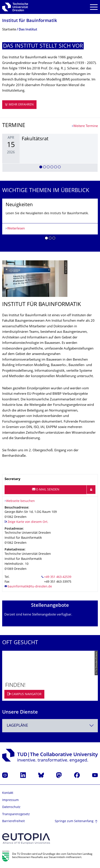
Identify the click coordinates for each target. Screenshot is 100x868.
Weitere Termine (86, 126)
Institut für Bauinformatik (30, 21)
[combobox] (50, 726)
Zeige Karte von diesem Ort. (28, 522)
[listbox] (50, 153)
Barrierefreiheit (13, 821)
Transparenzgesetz (16, 814)
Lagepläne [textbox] (17, 726)
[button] (41, 168)
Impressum (10, 800)
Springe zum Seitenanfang (74, 821)
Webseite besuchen (20, 501)
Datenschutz (11, 807)
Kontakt (8, 793)
